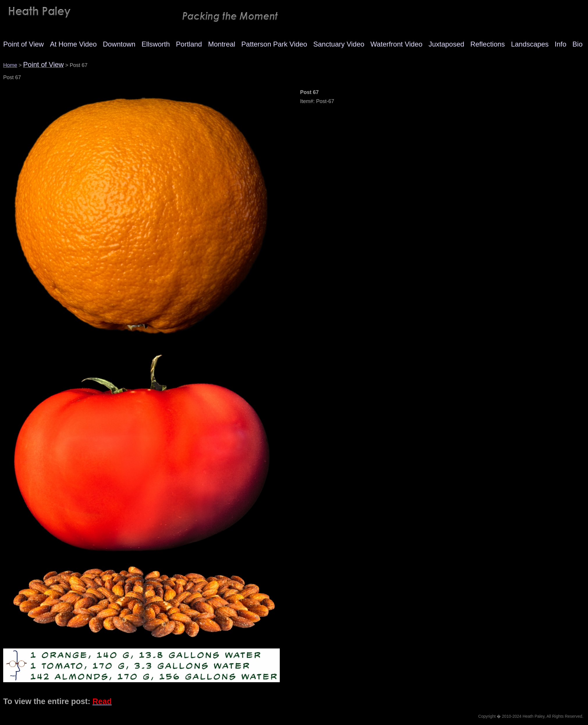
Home (10, 65)
